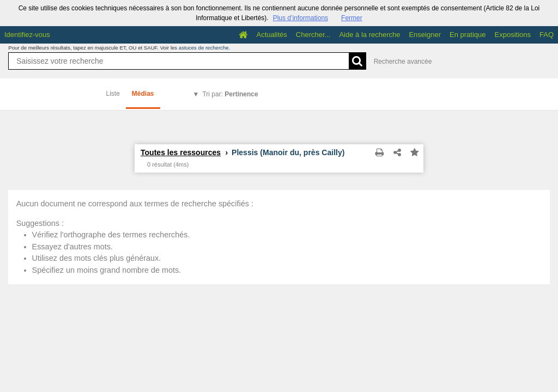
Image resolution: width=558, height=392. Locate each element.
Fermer (352, 18)
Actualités (271, 35)
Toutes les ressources (181, 152)
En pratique (468, 35)
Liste (113, 94)
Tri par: (230, 94)
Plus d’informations (301, 18)
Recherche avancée (403, 62)
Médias (143, 94)
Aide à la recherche (369, 35)
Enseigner (425, 35)
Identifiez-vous (27, 35)
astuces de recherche (204, 48)
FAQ (547, 35)
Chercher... (313, 35)
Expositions (513, 35)
